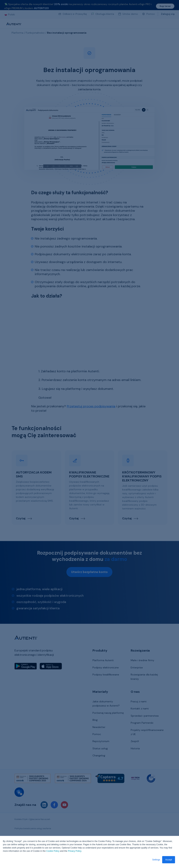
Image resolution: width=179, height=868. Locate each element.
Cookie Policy (53, 851)
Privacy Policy (75, 851)
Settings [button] (156, 860)
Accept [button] (169, 860)
